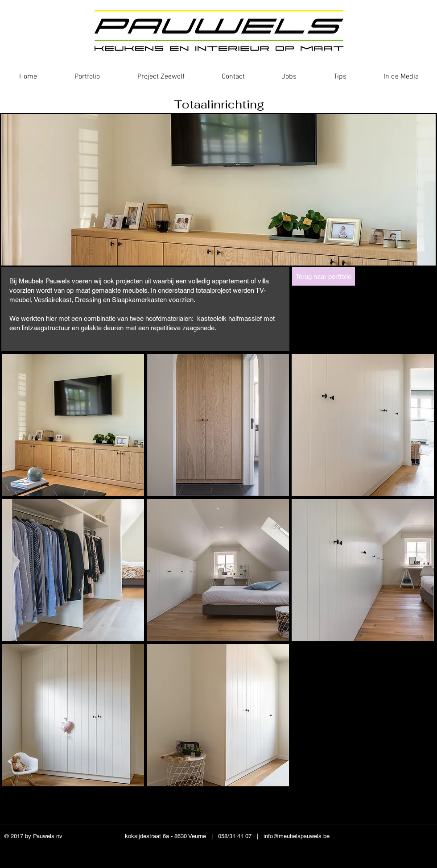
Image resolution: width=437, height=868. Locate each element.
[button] (73, 425)
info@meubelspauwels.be (297, 836)
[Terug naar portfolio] (324, 276)
